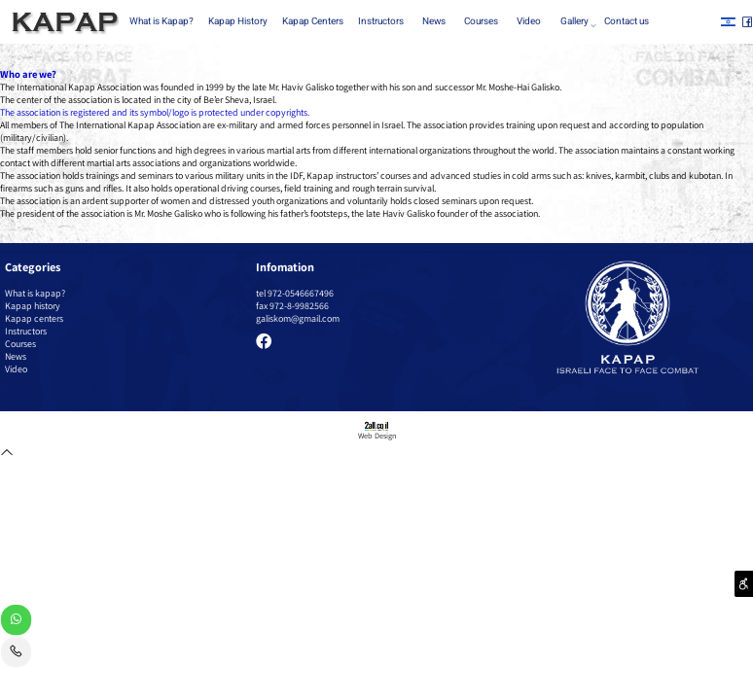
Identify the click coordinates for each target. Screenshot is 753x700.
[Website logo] (62, 23)
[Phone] (16, 654)
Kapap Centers (313, 21)
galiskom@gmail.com (298, 318)
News (434, 21)
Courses (481, 21)
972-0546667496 (301, 293)
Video (529, 21)
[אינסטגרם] (728, 22)
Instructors (381, 21)
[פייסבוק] (747, 22)
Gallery (577, 22)
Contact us (627, 21)
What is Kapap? (161, 21)
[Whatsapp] (16, 622)
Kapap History (238, 21)
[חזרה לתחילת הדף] (7, 455)
